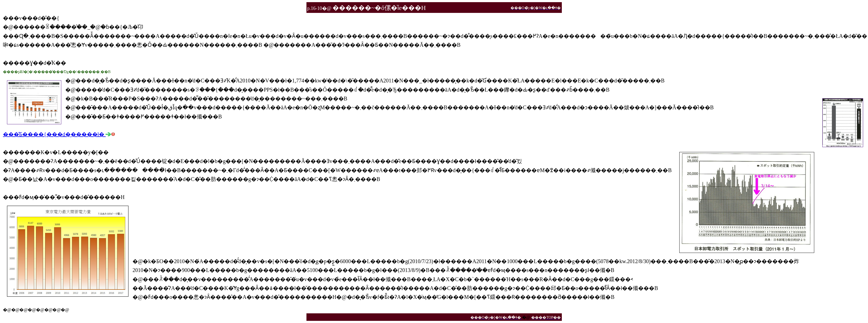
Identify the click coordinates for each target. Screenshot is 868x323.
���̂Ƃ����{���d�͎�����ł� (59, 134)
